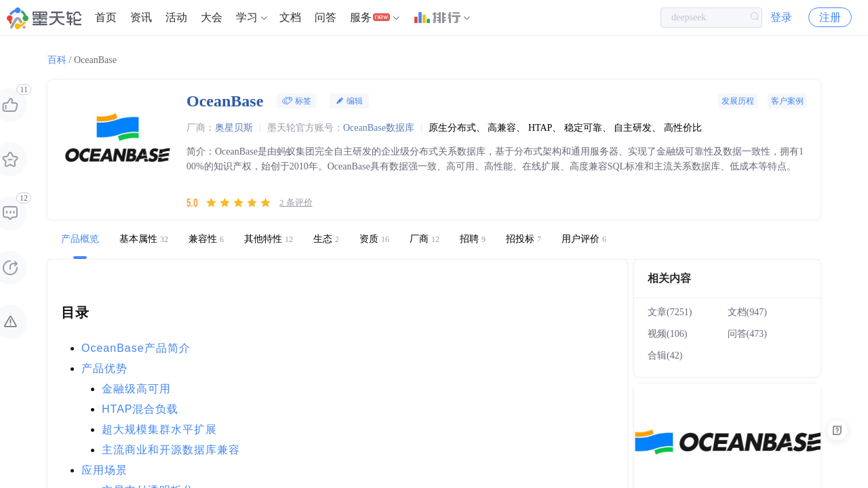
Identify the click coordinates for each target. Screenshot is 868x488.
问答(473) (747, 334)
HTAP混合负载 (140, 409)
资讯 (141, 20)
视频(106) (667, 334)
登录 (781, 20)
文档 (290, 20)
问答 (325, 20)
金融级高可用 (136, 389)
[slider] (239, 203)
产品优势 (104, 368)
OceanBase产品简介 (136, 348)
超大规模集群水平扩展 (159, 429)
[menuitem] (106, 20)
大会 (212, 20)
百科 (57, 60)
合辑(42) (665, 355)
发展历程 (738, 101)
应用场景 (104, 470)
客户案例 (787, 101)
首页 (106, 20)
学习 (247, 20)
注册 (830, 20)
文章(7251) (670, 312)
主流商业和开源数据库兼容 (171, 450)
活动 (176, 20)
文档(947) (747, 312)
